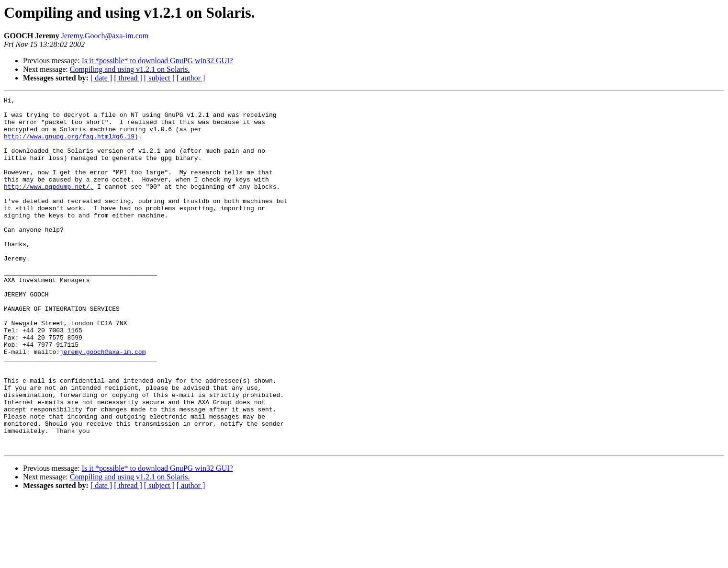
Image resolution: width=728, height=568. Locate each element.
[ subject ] (159, 78)
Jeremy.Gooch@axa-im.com (105, 36)
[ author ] (191, 78)
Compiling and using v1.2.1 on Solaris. (130, 69)
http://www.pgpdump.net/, (49, 205)
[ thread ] (128, 78)
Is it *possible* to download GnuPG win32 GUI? (157, 61)
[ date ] (101, 78)
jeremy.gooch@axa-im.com (103, 403)
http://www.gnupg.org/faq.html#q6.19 (69, 145)
